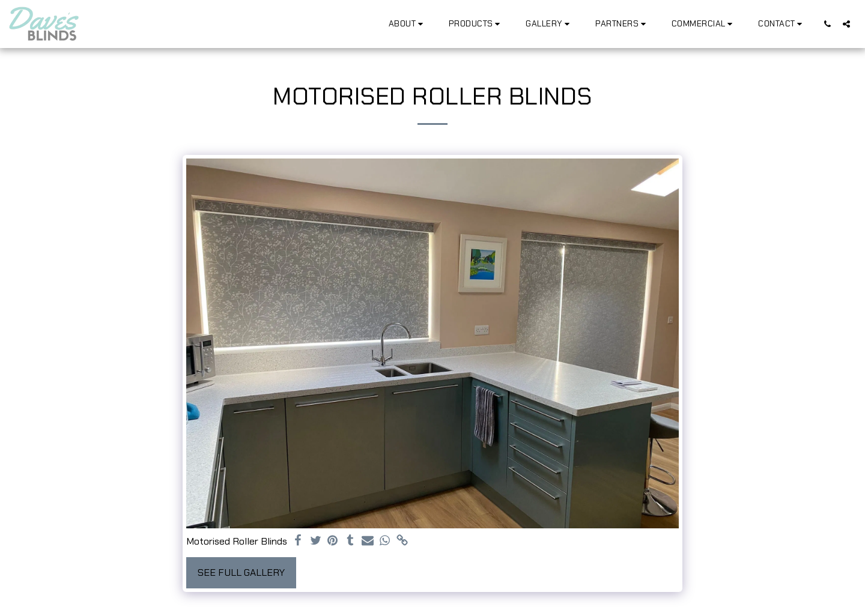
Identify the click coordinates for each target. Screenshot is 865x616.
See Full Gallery (241, 572)
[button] (408, 24)
